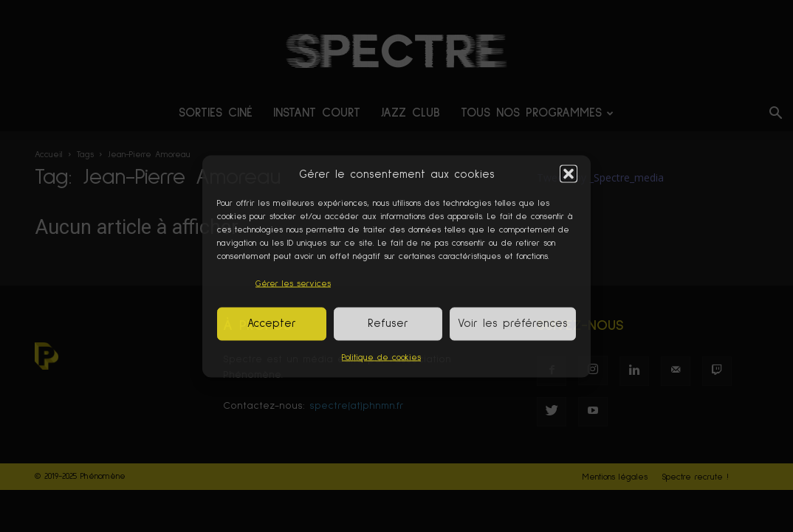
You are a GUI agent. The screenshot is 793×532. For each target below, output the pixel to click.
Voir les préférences (513, 324)
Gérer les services (293, 283)
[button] (569, 174)
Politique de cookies (381, 357)
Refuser (388, 324)
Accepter (272, 324)
